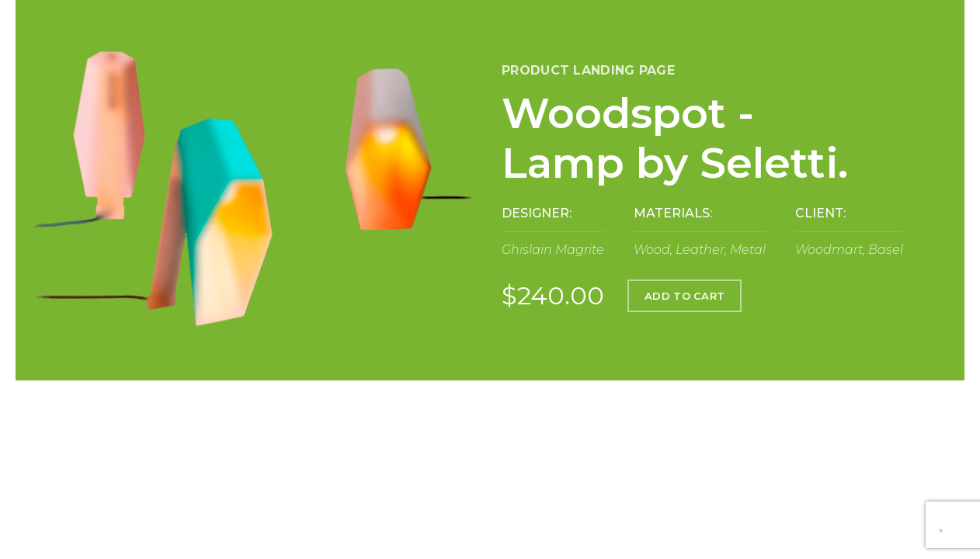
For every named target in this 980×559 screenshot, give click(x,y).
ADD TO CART (685, 296)
